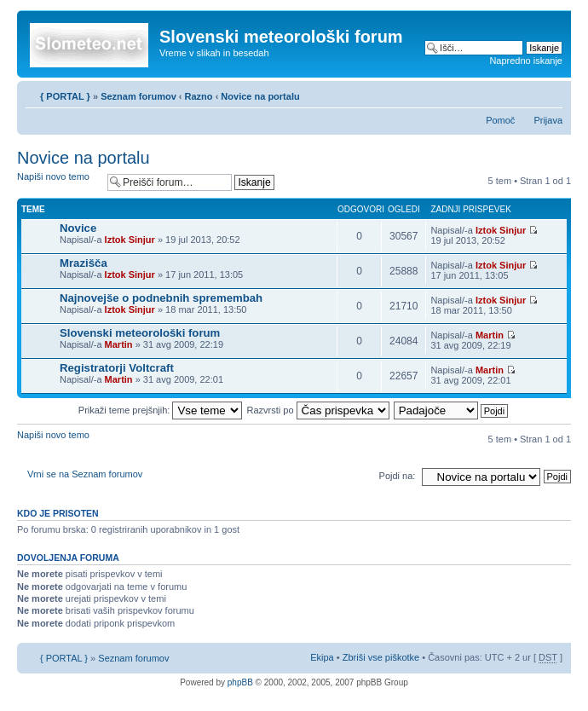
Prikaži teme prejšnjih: (161, 410)
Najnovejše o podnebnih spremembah (161, 298)
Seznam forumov (138, 96)
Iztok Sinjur (130, 240)
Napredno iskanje (526, 61)
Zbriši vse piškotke (383, 657)
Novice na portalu (260, 96)
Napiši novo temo (58, 182)
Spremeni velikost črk (550, 93)
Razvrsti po (318, 410)
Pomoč (500, 120)
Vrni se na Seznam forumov (85, 474)
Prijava (548, 120)
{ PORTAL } (65, 96)
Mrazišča (84, 263)
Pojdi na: (398, 476)
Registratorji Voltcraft (117, 368)
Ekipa (322, 657)
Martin (119, 344)
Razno (200, 96)
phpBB (240, 682)
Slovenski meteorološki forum (140, 333)
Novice (78, 228)
